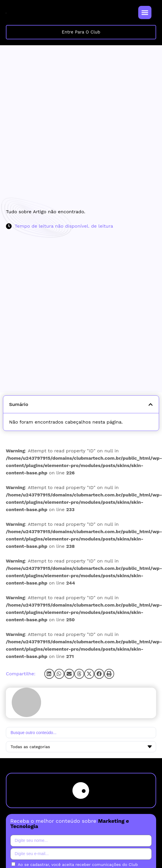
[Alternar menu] (145, 12)
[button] (49, 674)
